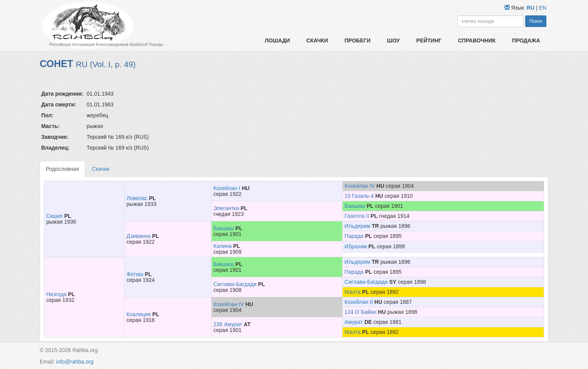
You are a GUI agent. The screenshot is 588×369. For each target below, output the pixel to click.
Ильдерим (357, 226)
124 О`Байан (360, 312)
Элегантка (226, 208)
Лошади (277, 40)
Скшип (55, 216)
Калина (223, 246)
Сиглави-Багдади (235, 284)
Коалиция (139, 314)
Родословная (62, 169)
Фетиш (135, 274)
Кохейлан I (227, 188)
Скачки (317, 40)
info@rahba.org (75, 362)
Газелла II (357, 216)
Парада (354, 236)
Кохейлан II (359, 302)
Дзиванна (139, 236)
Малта (353, 292)
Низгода (56, 294)
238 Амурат (228, 324)
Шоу (393, 40)
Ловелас (137, 198)
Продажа (526, 40)
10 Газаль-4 (359, 196)
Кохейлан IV (360, 186)
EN (543, 8)
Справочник (477, 40)
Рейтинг (429, 40)
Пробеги (358, 40)
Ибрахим (356, 246)
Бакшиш (355, 206)
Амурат (354, 322)
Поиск (536, 21)
